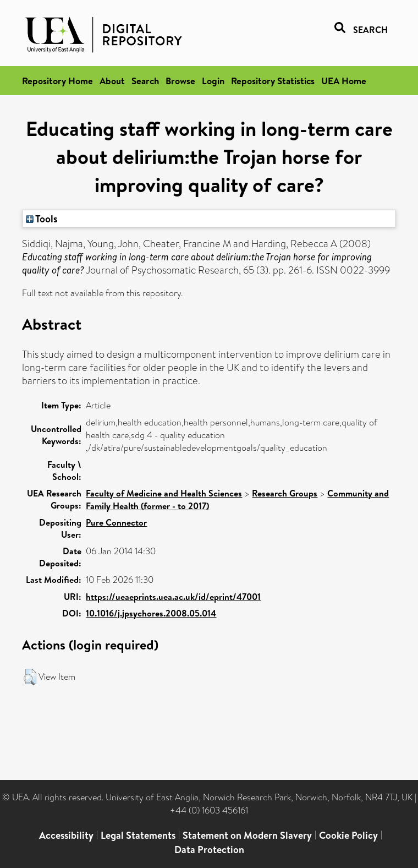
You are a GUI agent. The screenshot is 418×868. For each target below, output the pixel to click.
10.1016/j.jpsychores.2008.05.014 (151, 613)
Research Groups (285, 493)
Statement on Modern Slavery (247, 835)
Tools (42, 219)
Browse (180, 81)
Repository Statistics (273, 81)
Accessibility (66, 835)
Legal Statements (138, 835)
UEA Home (344, 81)
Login (213, 81)
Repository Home (57, 81)
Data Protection (209, 850)
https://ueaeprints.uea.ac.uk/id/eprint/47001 (173, 597)
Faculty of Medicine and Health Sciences (164, 493)
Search (145, 81)
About (112, 81)
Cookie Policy (348, 835)
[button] (30, 677)
